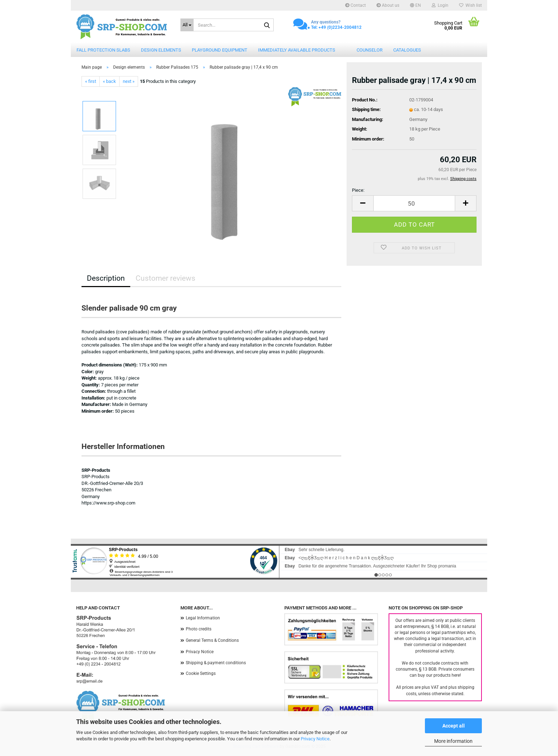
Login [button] (440, 5)
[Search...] (187, 25)
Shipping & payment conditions (216, 663)
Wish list (470, 5)
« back (109, 81)
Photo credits (199, 629)
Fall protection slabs (103, 50)
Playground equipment (220, 50)
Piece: (358, 190)
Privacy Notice (315, 739)
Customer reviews (165, 278)
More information (453, 741)
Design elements (161, 50)
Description (106, 278)
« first (91, 81)
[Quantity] (414, 203)
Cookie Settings (201, 673)
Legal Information (203, 618)
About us (388, 5)
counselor (370, 50)
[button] (415, 5)
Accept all (454, 726)
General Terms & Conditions (212, 640)
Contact (356, 5)
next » (129, 81)
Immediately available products (297, 50)
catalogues (407, 50)
